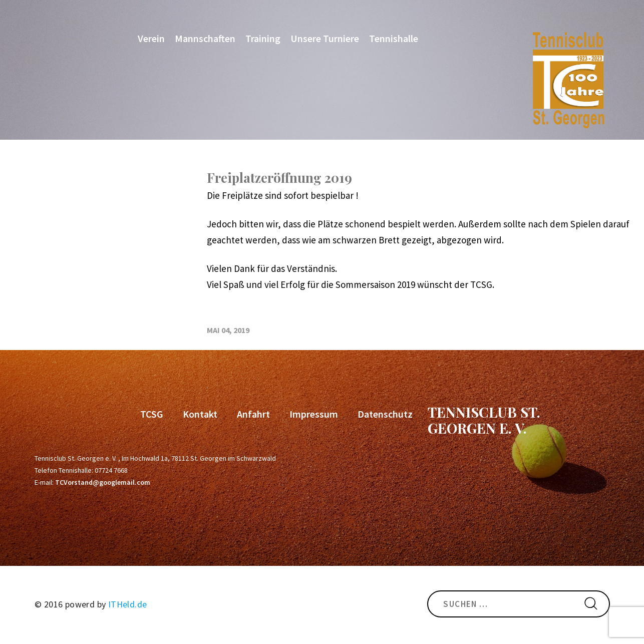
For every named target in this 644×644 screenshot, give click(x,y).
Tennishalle (394, 38)
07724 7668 (111, 470)
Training (263, 38)
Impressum (314, 414)
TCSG (152, 414)
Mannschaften (205, 38)
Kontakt (200, 414)
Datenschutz (385, 414)
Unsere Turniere (325, 38)
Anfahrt (253, 414)
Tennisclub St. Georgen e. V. (484, 420)
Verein (151, 38)
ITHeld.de (128, 604)
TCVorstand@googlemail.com (103, 482)
